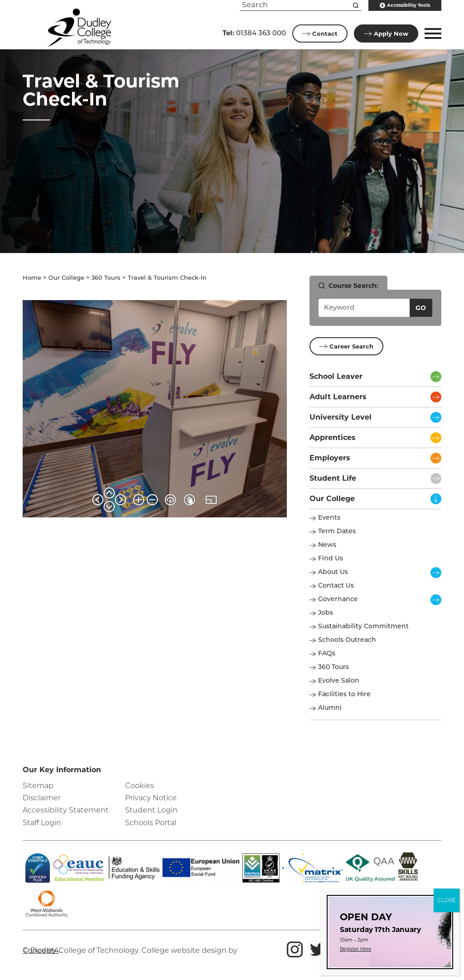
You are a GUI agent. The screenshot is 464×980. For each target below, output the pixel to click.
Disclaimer (42, 798)
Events (329, 518)
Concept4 (41, 950)
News (327, 545)
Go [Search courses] (421, 308)
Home (32, 278)
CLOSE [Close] (447, 900)
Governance (338, 600)
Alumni (330, 708)
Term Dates (337, 532)
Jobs (326, 613)
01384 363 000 (254, 33)
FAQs (327, 654)
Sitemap (38, 786)
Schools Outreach (347, 640)
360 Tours (106, 278)
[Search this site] (356, 5)
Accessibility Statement (66, 810)
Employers (330, 458)
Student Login (151, 810)
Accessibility (405, 5)
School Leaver (336, 376)
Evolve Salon (339, 681)
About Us (333, 572)
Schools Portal (151, 823)
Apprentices (333, 437)
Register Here (355, 949)
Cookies (140, 786)
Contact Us (336, 586)
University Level (341, 417)
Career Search (346, 346)
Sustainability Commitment (363, 627)
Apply (386, 33)
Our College (66, 278)
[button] (432, 33)
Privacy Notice (151, 798)
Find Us (331, 559)
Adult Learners (338, 397)
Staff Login (42, 823)
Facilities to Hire (345, 695)
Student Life (333, 478)
